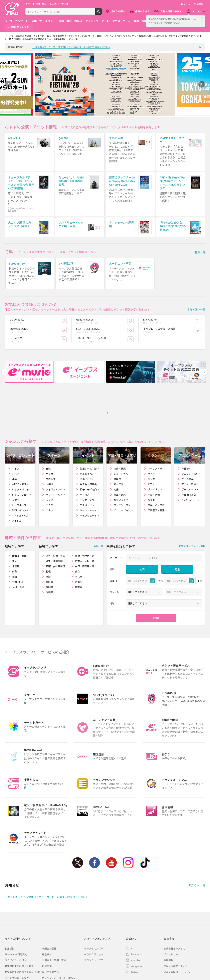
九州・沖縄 (18, 550)
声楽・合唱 (154, 458)
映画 (136, 21)
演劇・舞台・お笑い (70, 21)
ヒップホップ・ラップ (22, 468)
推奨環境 (47, 930)
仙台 (77, 535)
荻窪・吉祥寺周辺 (55, 530)
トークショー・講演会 (90, 474)
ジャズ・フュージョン (22, 458)
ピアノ (151, 448)
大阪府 (49, 545)
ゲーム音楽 (188, 442)
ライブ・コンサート (17, 21)
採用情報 (168, 924)
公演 (142, 533)
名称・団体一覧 (196, 273)
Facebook (94, 826)
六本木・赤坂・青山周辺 (86, 524)
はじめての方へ (50, 935)
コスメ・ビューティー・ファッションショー (90, 468)
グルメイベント (88, 437)
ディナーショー (88, 463)
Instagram (128, 826)
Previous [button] (8, 84)
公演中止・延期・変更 (54, 924)
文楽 (116, 453)
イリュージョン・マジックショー (124, 474)
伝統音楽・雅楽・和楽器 (158, 474)
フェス (16, 432)
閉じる (202, 18)
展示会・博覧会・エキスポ (90, 448)
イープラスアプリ (94, 912)
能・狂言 (119, 448)
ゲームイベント (190, 453)
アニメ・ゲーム (121, 21)
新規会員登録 (49, 912)
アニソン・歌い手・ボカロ (192, 437)
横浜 (48, 540)
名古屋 (79, 540)
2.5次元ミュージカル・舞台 (192, 463)
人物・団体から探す (171, 11)
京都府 (79, 545)
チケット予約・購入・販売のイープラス (47, 4)
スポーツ (37, 21)
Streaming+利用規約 (16, 918)
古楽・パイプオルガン (158, 468)
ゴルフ (49, 474)
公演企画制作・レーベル (177, 935)
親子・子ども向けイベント (90, 453)
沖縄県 (49, 556)
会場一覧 (98, 510)
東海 (14, 535)
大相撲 (49, 448)
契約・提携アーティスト (177, 930)
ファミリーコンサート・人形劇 (124, 468)
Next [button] (202, 84)
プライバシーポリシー (17, 924)
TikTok (145, 826)
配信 (177, 533)
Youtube (111, 826)
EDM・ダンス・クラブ (22, 474)
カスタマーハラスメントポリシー (60, 941)
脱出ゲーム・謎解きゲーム (90, 432)
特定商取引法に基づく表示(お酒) (22, 935)
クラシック (92, 21)
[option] (105, 84)
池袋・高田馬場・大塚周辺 (57, 524)
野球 (48, 432)
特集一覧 (200, 227)
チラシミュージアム (95, 924)
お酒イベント (87, 442)
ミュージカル (121, 437)
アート (105, 21)
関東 (14, 524)
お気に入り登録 (67, 284)
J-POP (16, 437)
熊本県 (79, 550)
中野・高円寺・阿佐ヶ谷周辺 (86, 530)
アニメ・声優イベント (192, 448)
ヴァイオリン (155, 453)
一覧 (199, 47)
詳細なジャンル (20, 27)
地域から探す (118, 11)
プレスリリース (172, 918)
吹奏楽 (151, 463)
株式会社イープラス (174, 912)
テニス (49, 468)
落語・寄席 (120, 458)
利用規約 (10, 912)
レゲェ (16, 463)
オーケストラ (155, 432)
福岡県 (49, 550)
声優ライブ (188, 432)
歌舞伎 (117, 442)
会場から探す (142, 11)
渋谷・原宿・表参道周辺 (57, 519)
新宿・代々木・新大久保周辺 (86, 519)
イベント (50, 21)
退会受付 (47, 918)
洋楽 (14, 442)
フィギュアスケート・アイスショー (56, 453)
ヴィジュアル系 (20, 479)
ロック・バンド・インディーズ (22, 453)
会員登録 (199, 4)
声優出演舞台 (189, 458)
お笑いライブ (121, 463)
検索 (102, 13)
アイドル (17, 484)
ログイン (186, 4)
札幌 (48, 535)
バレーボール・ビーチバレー (56, 458)
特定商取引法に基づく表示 (19, 930)
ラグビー (51, 463)
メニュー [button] (197, 11)
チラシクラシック (94, 918)
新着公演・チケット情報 (192, 510)
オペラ (151, 437)
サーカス (85, 458)
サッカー (51, 437)
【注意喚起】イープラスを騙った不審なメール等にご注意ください (71, 47)
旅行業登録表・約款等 (17, 941)
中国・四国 (18, 545)
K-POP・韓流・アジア (22, 448)
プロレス (51, 442)
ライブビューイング (90, 479)
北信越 (16, 530)
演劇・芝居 (120, 432)
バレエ (151, 442)
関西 (14, 540)
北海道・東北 (19, 519)
